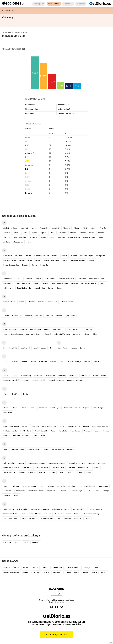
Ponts (53, 431)
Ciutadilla (75, 283)
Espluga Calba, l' (9, 302)
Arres (52, 237)
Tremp (97, 491)
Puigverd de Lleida (39, 436)
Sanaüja (21, 463)
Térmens (7, 495)
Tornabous (72, 486)
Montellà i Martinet (100, 376)
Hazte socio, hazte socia (57, 634)
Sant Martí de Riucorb (11, 468)
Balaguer (18, 256)
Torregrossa (51, 491)
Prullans (106, 431)
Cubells (60, 288)
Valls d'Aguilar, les (80, 509)
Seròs (96, 468)
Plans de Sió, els (74, 426)
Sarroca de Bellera (41, 468)
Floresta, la (16, 316)
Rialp (6, 449)
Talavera (15, 486)
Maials (6, 376)
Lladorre (24, 362)
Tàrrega (106, 491)
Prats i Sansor (75, 431)
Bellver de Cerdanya (52, 260)
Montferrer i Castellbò (11, 380)
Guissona (77, 334)
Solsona (42, 472)
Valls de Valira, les (96, 509)
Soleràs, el (32, 472)
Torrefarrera (20, 491)
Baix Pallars (8, 256)
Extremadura (36, 572)
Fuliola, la (49, 316)
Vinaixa (88, 518)
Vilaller (68, 514)
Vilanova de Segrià (64, 518)
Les (6, 362)
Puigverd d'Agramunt (21, 436)
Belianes (74, 256)
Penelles (25, 426)
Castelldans (82, 279)
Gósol (95, 334)
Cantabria (45, 568)
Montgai (26, 380)
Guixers (86, 334)
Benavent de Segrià (78, 260)
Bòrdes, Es (44, 265)
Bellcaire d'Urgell (10, 260)
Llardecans (43, 362)
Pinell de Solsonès (49, 426)
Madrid (77, 572)
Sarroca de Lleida (58, 468)
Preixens (97, 431)
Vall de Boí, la (9, 509)
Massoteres (38, 376)
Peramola (35, 426)
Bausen (64, 256)
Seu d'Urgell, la (9, 472)
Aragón (17, 568)
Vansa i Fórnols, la (10, 514)
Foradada (39, 316)
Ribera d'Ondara (18, 449)
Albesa (76, 228)
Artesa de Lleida (74, 237)
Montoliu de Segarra (56, 380)
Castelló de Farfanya (22, 283)
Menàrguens (51, 376)
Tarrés (42, 486)
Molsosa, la (85, 376)
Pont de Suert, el (41, 431)
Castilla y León (57, 568)
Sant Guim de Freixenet (57, 463)
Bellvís (65, 260)
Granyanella (88, 329)
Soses (70, 472)
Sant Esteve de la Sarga (36, 463)
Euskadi (25, 572)
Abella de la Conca (10, 228)
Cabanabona (8, 279)
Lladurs (33, 362)
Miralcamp (62, 376)
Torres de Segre (76, 491)
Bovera (34, 265)
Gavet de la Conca (10, 329)
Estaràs (41, 302)
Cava (36, 283)
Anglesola (34, 237)
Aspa (101, 237)
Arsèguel (61, 237)
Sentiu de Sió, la (84, 468)
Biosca (92, 260)
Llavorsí (53, 362)
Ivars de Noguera (40, 348)
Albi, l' (85, 228)
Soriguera (52, 472)
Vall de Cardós (22, 509)
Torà (88, 491)
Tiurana (51, 486)
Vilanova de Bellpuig (91, 514)
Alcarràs (103, 228)
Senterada (71, 468)
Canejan (38, 279)
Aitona (34, 228)
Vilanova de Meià (47, 518)
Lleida (62, 362)
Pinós (62, 426)
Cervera (45, 283)
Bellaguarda (101, 256)
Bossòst (25, 265)
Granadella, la (58, 329)
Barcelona (7, 542)
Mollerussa (73, 376)
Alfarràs (17, 233)
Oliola (24, 408)
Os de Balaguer (98, 408)
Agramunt (24, 228)
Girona (17, 542)
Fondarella (28, 316)
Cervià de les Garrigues (60, 283)
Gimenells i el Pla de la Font (31, 329)
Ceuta (96, 568)
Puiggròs (7, 436)
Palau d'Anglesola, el (11, 426)
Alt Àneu (101, 233)
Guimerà (48, 334)
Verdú (23, 514)
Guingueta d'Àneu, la (62, 334)
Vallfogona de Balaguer (61, 509)
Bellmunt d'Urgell (25, 260)
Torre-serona (103, 486)
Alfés (26, 233)
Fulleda (59, 316)
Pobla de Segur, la (10, 431)
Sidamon (21, 472)
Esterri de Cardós (67, 302)
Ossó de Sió (8, 412)
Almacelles (63, 233)
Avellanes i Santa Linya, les (13, 242)
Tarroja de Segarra (29, 486)
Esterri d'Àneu (52, 302)
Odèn (6, 408)
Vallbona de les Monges (40, 509)
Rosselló (70, 449)
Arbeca (43, 237)
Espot (21, 302)
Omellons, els (55, 408)
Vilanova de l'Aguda (11, 518)
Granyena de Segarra (34, 334)
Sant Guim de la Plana (77, 463)
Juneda (83, 348)
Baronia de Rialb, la (42, 256)
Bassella (55, 256)
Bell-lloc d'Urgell (87, 256)
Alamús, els (44, 228)
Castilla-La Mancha (72, 568)
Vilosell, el (78, 518)
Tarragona (36, 542)
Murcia (94, 572)
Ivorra (52, 348)
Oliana (15, 408)
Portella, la (63, 431)
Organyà (86, 408)
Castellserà (7, 283)
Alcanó (94, 228)
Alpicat (92, 233)
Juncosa (74, 348)
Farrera (6, 316)
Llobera (96, 362)
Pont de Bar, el (26, 431)
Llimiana (87, 362)
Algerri (34, 233)
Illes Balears (57, 572)
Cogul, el (103, 283)
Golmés (47, 329)
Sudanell (79, 472)
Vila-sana (48, 514)
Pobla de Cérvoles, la (100, 426)
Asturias (26, 568)
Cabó (19, 279)
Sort (61, 472)
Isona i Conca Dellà (10, 348)
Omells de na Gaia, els (72, 408)
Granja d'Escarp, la (74, 329)
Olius (33, 408)
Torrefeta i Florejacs (35, 491)
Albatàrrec (66, 228)
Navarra (103, 572)
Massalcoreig (26, 376)
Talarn (6, 486)
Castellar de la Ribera (66, 279)
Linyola (15, 362)
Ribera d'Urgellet (34, 449)
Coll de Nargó (8, 288)
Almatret (73, 233)
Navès (26, 394)
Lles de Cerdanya (75, 362)
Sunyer (89, 472)
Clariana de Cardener (89, 283)
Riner (46, 449)
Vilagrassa (58, 514)
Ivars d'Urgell (25, 348)
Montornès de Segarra (75, 380)
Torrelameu (63, 491)
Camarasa (28, 279)
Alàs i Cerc (7, 237)
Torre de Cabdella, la (87, 486)
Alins (53, 233)
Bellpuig (38, 260)
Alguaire (43, 233)
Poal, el (86, 426)
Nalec (6, 394)
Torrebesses (8, 491)
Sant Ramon (27, 468)
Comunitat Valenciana (11, 572)
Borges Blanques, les (11, 265)
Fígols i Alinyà (70, 316)
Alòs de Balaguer (20, 237)
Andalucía (7, 568)
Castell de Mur (50, 279)
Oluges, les (43, 408)
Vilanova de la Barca (30, 518)
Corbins (51, 288)
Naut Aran (16, 394)
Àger (29, 242)
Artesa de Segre (89, 237)
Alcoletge (7, 233)
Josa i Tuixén (63, 348)
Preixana (87, 431)
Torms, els (61, 486)
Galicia (47, 572)
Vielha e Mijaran (35, 514)
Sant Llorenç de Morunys (97, 463)
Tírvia (16, 495)
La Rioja (68, 572)
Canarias (35, 568)
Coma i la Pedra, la (24, 288)
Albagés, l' (56, 228)
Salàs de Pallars (9, 463)
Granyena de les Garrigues (13, 334)
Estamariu (31, 302)
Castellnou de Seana (97, 279)
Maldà (15, 376)
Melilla (86, 572)
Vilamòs (77, 514)
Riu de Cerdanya (58, 449)
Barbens (28, 256)
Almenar (82, 233)
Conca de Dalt (40, 288)
